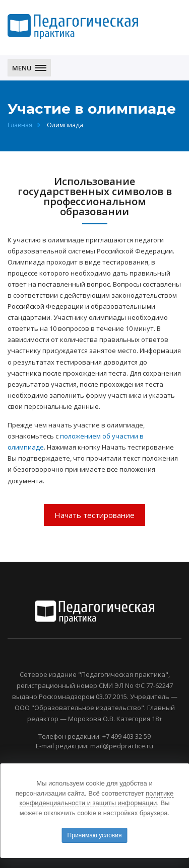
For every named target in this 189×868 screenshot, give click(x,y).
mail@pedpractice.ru (122, 746)
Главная (20, 125)
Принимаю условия (95, 835)
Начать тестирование (94, 515)
